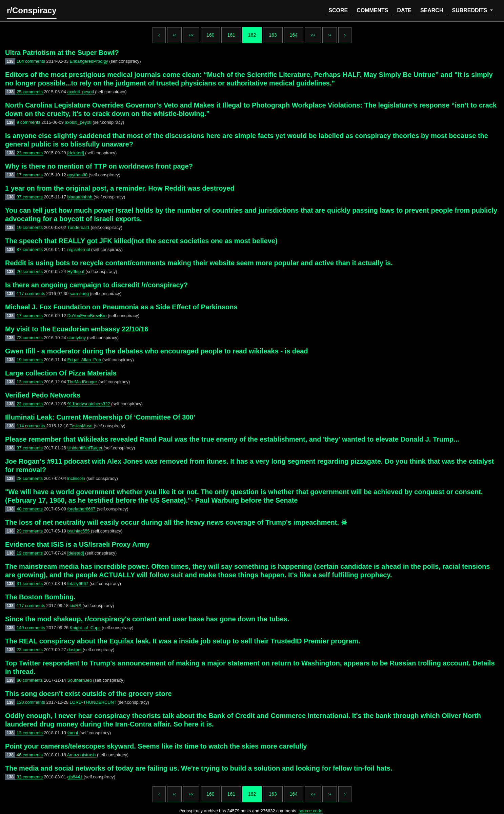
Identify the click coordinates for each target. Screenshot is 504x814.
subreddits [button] (470, 10)
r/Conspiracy (32, 10)
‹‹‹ (191, 35)
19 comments (30, 227)
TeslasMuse (82, 426)
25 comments (30, 92)
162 (252, 35)
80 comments (30, 680)
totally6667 (78, 584)
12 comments (30, 553)
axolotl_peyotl (81, 92)
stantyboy (77, 338)
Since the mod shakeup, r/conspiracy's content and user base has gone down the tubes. (147, 619)
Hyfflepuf (76, 272)
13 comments (30, 382)
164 (294, 35)
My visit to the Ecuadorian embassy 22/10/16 (77, 329)
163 (273, 35)
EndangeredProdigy (90, 61)
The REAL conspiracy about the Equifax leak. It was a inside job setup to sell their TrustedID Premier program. (183, 641)
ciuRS (76, 606)
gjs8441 (75, 777)
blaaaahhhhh (80, 197)
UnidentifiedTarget (85, 448)
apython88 (78, 175)
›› (330, 35)
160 (210, 35)
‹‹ (174, 35)
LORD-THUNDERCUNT (94, 702)
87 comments (30, 249)
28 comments (30, 478)
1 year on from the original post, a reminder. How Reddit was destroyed (120, 188)
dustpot (75, 650)
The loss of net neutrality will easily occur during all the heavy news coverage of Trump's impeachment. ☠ (176, 522)
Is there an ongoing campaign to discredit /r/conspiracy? (96, 285)
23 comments (30, 531)
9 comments (29, 122)
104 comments (32, 61)
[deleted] (76, 153)
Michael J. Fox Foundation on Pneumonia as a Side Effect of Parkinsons (121, 307)
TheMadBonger (83, 382)
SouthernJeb (80, 680)
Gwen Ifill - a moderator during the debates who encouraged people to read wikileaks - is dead (157, 351)
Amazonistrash (82, 755)
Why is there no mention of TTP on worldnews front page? (99, 166)
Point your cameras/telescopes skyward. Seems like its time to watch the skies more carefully (156, 746)
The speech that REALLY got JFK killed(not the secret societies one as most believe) (141, 241)
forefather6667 (82, 509)
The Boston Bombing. (40, 597)
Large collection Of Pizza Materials (61, 373)
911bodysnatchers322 (89, 404)
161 (231, 35)
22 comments (30, 153)
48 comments (30, 509)
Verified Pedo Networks (43, 395)
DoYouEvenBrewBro (87, 316)
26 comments (30, 272)
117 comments (32, 294)
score (338, 10)
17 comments (30, 175)
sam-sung (80, 294)
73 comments (30, 338)
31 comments (30, 584)
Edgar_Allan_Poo (85, 360)
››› (313, 35)
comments (372, 10)
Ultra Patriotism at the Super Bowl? (62, 53)
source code (311, 811)
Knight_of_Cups (86, 628)
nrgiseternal (79, 249)
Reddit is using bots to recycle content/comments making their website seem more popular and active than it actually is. (199, 263)
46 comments (30, 755)
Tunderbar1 (79, 227)
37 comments (30, 197)
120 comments (32, 702)
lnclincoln (77, 478)
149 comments (32, 628)
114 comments (32, 426)
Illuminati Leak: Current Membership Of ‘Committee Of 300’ (100, 417)
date (404, 10)
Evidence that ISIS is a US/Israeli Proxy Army (77, 544)
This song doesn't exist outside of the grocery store (88, 694)
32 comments (30, 777)
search (432, 10)
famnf (73, 733)
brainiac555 (79, 531)
